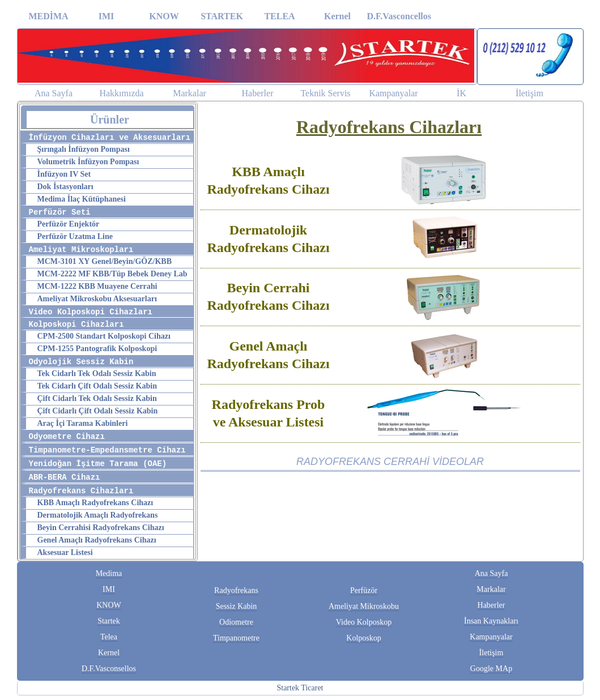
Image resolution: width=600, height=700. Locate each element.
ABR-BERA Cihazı (65, 477)
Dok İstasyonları (65, 187)
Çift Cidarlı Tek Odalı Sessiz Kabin (97, 398)
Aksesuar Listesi (65, 552)
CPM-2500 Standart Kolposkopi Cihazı (104, 336)
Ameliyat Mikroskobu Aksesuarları (97, 299)
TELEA (279, 16)
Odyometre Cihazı (67, 437)
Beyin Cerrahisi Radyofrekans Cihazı (101, 528)
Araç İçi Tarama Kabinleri (83, 423)
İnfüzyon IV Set (64, 174)
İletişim (529, 93)
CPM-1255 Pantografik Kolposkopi (97, 349)
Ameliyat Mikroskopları (81, 250)
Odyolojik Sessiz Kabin (81, 362)
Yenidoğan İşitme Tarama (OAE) (98, 464)
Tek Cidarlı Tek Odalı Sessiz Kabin (97, 374)
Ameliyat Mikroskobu (364, 606)
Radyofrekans (236, 590)
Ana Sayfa (54, 93)
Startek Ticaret (300, 688)
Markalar (190, 93)
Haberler (258, 93)
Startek (109, 621)
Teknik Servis (325, 93)
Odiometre (236, 622)
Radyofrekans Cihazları (81, 491)
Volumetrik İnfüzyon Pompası (88, 162)
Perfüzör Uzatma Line (75, 236)
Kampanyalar (393, 93)
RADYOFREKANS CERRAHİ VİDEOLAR (390, 462)
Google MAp (491, 669)
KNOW (164, 16)
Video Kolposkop (364, 622)
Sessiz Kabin (237, 606)
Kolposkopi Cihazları (76, 325)
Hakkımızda (121, 93)
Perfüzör (364, 590)
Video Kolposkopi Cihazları (91, 312)
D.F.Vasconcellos (396, 16)
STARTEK (222, 16)
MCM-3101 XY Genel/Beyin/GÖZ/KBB (105, 261)
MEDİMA (48, 16)
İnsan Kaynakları (491, 621)
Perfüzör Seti (60, 212)
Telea (109, 637)
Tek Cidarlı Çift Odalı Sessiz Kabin (97, 386)
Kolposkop (363, 638)
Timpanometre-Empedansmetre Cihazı (107, 450)
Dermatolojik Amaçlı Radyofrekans (98, 515)
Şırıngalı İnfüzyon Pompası (84, 149)
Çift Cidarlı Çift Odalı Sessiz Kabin (98, 411)
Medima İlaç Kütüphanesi (82, 199)
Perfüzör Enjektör (69, 224)
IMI (107, 16)
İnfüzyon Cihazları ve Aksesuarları (110, 138)
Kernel (337, 16)
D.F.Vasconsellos (109, 669)
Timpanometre (236, 638)
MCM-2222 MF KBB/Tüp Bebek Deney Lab (112, 274)
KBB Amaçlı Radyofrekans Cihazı (95, 503)
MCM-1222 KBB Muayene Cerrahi (97, 286)
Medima (109, 573)
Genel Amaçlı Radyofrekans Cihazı (97, 540)
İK (461, 93)
